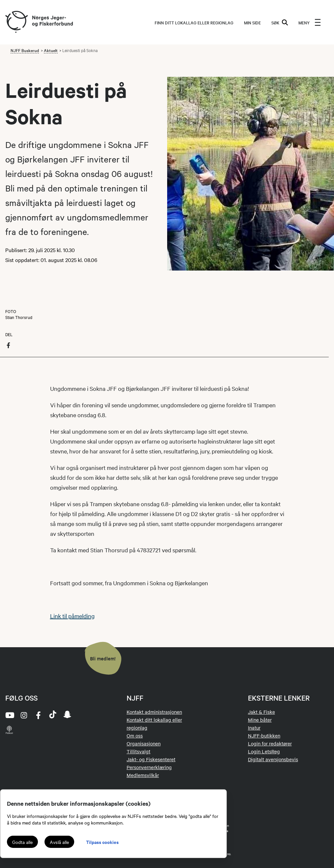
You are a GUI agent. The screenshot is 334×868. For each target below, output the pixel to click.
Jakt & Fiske (261, 712)
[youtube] (9, 715)
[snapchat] (67, 715)
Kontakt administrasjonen (154, 712)
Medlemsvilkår (143, 775)
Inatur (254, 728)
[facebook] (38, 715)
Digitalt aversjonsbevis (273, 759)
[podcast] (9, 730)
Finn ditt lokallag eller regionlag (194, 22)
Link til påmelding (72, 616)
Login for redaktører (270, 743)
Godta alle (22, 842)
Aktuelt (51, 50)
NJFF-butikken (264, 736)
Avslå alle (59, 842)
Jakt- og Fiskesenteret (151, 759)
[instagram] (24, 715)
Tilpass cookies (102, 842)
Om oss (135, 736)
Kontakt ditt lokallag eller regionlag (154, 724)
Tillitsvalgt (138, 751)
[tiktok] (53, 715)
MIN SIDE (252, 22)
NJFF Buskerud (25, 50)
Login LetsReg (264, 751)
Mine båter (260, 720)
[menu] (310, 22)
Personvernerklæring (149, 767)
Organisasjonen (144, 743)
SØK (280, 22)
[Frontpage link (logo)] (16, 22)
